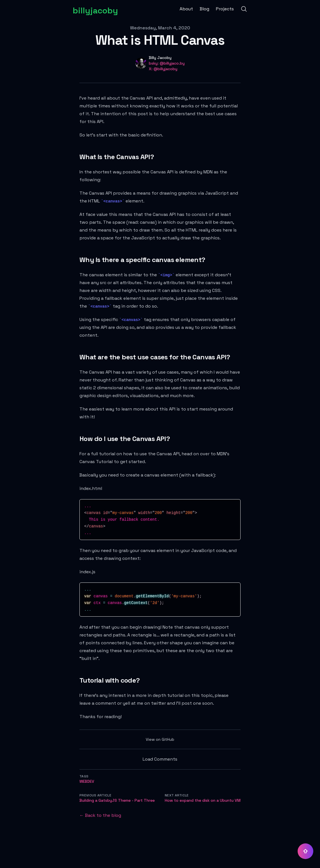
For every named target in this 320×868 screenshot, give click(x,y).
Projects (225, 9)
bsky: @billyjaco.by (167, 63)
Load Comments (160, 759)
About (186, 9)
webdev (87, 781)
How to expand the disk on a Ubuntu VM (203, 800)
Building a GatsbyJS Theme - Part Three (117, 800)
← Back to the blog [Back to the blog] (100, 815)
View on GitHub (160, 739)
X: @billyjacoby (163, 69)
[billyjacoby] (95, 9)
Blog (204, 9)
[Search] (244, 9)
